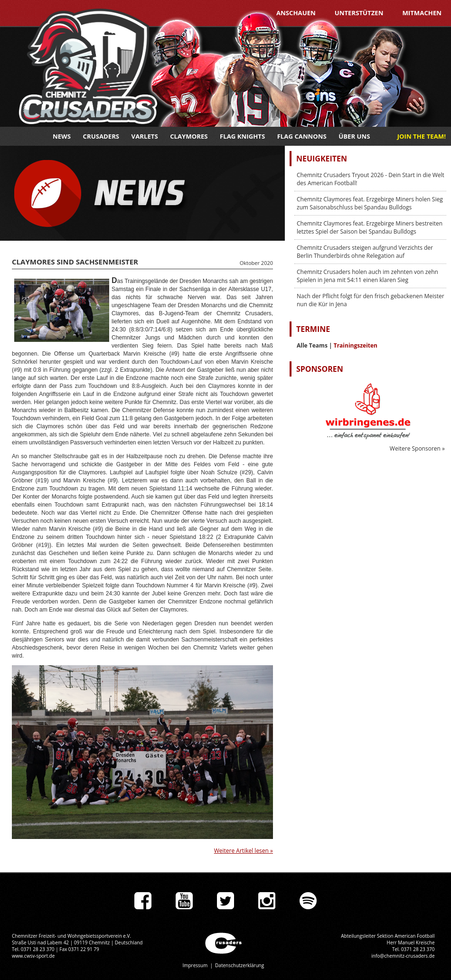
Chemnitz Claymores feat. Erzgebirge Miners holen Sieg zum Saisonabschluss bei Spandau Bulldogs (370, 203)
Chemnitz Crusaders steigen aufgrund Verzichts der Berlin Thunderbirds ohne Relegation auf (365, 252)
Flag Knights (242, 136)
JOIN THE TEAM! (422, 136)
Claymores (189, 136)
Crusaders (101, 136)
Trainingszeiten (356, 345)
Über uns (354, 136)
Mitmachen (422, 13)
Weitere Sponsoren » (417, 448)
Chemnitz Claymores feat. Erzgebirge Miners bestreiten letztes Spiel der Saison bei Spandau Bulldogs (370, 227)
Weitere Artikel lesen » (244, 851)
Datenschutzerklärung (240, 965)
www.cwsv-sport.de (33, 956)
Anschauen (296, 13)
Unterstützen (359, 13)
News (62, 136)
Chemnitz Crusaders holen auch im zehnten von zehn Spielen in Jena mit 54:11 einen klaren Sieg (367, 276)
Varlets (145, 136)
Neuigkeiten (322, 159)
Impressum (195, 965)
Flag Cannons (302, 136)
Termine (313, 329)
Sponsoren (320, 369)
